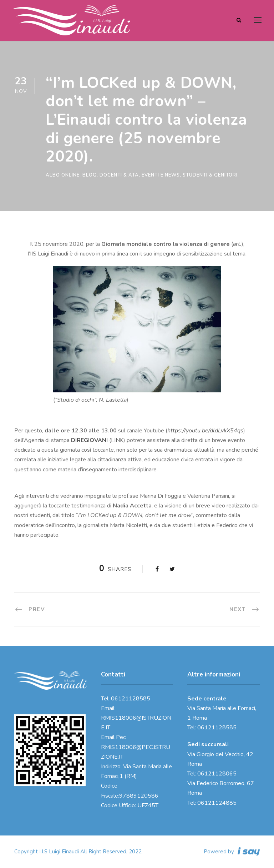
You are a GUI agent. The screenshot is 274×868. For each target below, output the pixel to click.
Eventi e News (161, 175)
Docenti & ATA (119, 175)
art (237, 244)
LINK (117, 440)
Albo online (63, 175)
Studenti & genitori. (211, 175)
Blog (90, 175)
